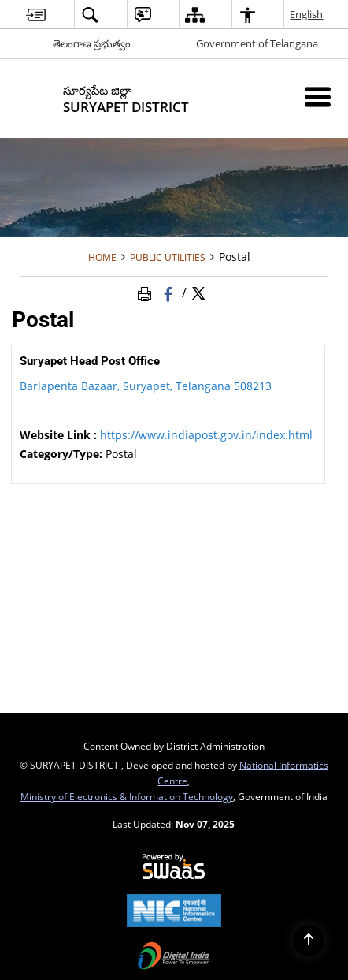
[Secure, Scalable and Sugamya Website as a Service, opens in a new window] (174, 867)
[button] (90, 15)
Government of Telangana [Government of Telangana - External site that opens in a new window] (257, 43)
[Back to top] (309, 941)
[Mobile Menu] (318, 97)
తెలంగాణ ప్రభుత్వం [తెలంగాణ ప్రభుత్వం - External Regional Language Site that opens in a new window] (92, 43)
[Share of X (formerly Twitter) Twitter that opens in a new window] (198, 293)
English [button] (307, 14)
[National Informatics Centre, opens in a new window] (174, 912)
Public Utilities (168, 257)
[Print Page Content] (147, 293)
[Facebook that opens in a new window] (170, 293)
